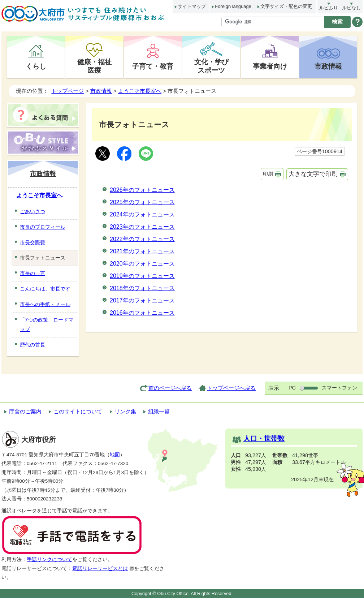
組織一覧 (159, 411)
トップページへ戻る (231, 388)
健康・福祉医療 (94, 66)
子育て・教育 (153, 66)
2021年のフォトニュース (142, 251)
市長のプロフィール (43, 227)
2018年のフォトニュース (142, 288)
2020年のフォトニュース (142, 264)
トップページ (68, 91)
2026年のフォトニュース (142, 190)
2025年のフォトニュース (142, 202)
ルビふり (329, 8)
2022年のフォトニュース (142, 239)
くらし (36, 66)
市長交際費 (32, 242)
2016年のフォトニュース (142, 313)
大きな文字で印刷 (313, 174)
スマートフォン (339, 388)
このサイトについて (78, 411)
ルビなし (351, 8)
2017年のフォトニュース (142, 300)
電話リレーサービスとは (103, 569)
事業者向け (270, 66)
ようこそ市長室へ (140, 91)
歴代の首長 (32, 345)
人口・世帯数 (264, 438)
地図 (115, 455)
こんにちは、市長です (45, 289)
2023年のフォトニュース (142, 227)
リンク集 (125, 411)
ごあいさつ (32, 211)
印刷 (268, 174)
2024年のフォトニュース (142, 214)
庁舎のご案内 (25, 411)
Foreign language (233, 6)
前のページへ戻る (170, 388)
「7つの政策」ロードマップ (47, 324)
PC (292, 388)
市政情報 (328, 66)
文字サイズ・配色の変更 (286, 6)
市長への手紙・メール (45, 304)
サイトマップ (192, 6)
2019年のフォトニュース (142, 276)
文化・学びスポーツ (211, 66)
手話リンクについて (49, 560)
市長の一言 (32, 273)
